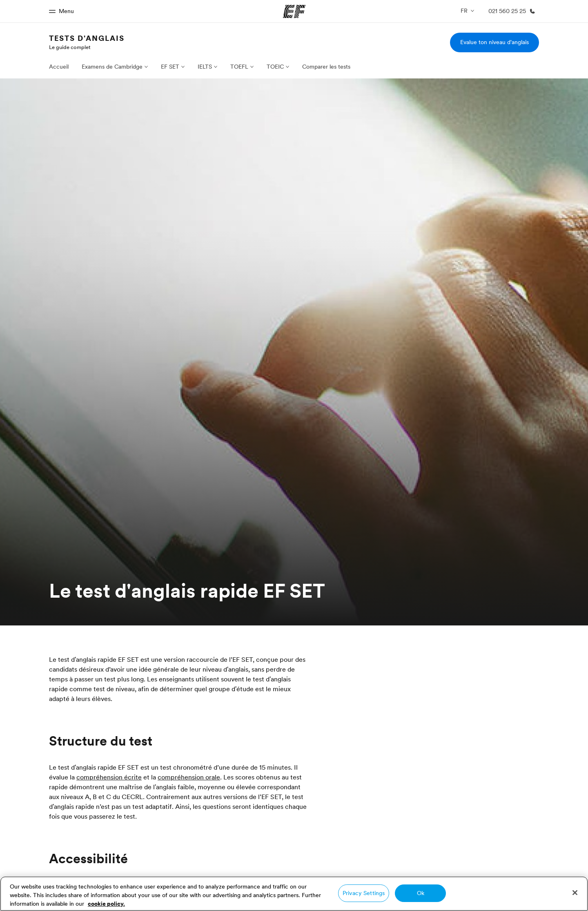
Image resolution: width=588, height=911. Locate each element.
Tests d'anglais (87, 38)
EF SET (170, 67)
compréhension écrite (109, 777)
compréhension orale (189, 777)
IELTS (205, 67)
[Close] (575, 893)
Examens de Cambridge (112, 67)
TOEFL (239, 67)
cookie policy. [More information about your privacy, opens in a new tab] (106, 904)
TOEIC (275, 67)
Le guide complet (70, 47)
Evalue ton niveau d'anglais (494, 42)
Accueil (59, 67)
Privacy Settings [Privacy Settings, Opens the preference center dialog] (364, 893)
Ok (421, 893)
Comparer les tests (326, 67)
